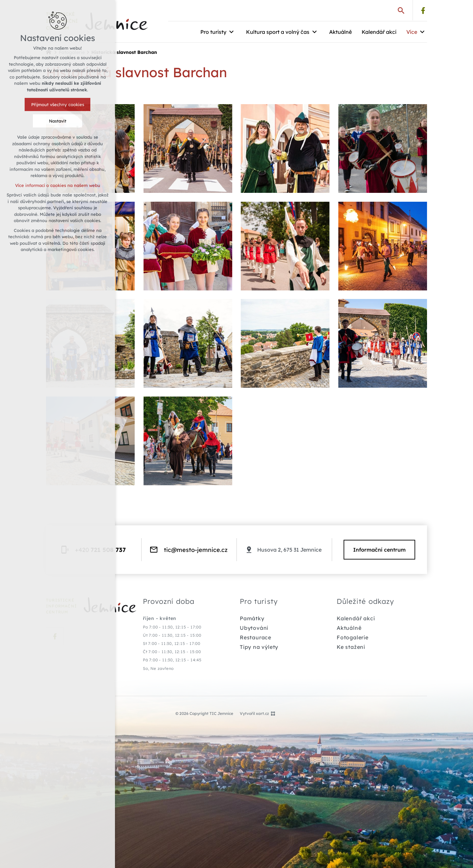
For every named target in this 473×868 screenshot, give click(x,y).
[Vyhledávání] (401, 10)
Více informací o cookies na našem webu (57, 185)
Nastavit (57, 121)
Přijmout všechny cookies (57, 104)
